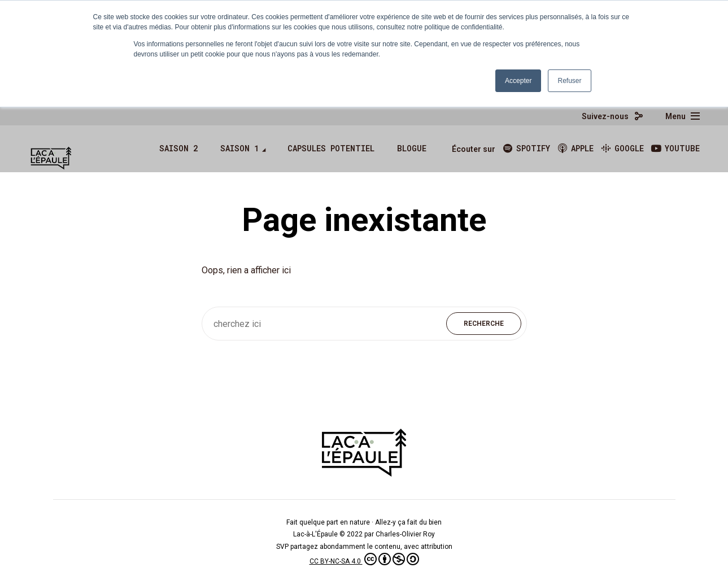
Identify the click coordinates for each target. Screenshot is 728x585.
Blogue (412, 148)
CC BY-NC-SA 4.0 (364, 561)
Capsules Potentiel (331, 148)
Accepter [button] (518, 81)
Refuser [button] (569, 81)
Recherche (484, 324)
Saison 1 (239, 148)
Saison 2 (178, 148)
